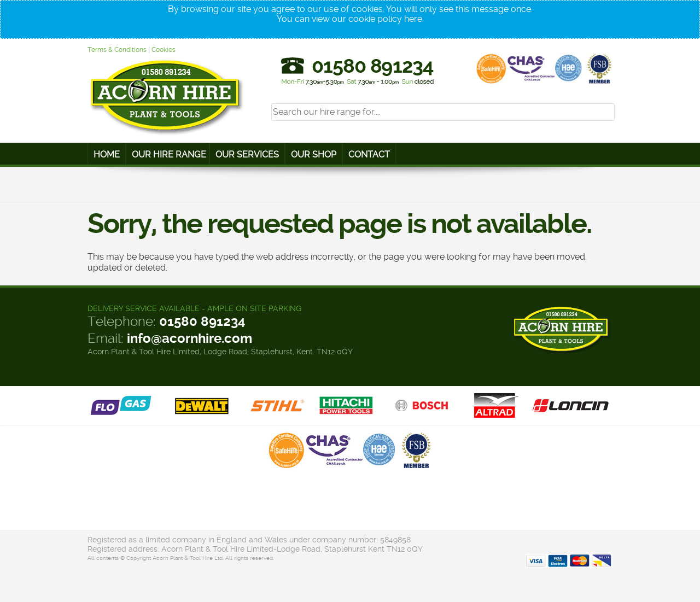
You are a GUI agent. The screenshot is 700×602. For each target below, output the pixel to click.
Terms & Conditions (117, 50)
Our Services (247, 154)
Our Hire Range (169, 154)
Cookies (164, 50)
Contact (369, 154)
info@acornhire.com (189, 338)
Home (107, 154)
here (413, 19)
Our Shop (314, 154)
